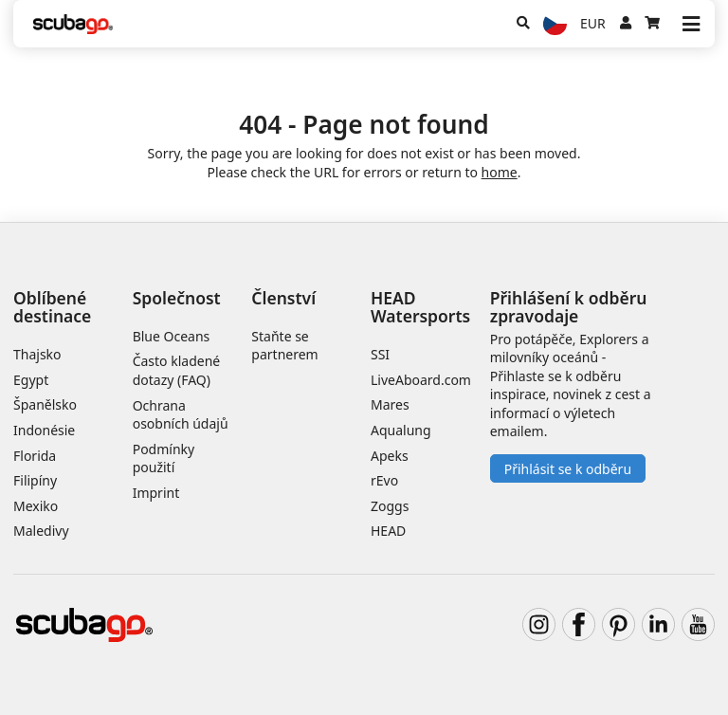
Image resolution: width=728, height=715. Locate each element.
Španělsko (45, 404)
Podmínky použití (164, 458)
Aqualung (401, 430)
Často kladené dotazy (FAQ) (177, 370)
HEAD (388, 531)
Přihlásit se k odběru (568, 469)
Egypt (31, 380)
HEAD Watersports (420, 307)
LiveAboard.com (421, 380)
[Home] (73, 24)
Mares (390, 404)
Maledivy (41, 531)
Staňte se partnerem (284, 346)
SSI (380, 354)
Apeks (390, 456)
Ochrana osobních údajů (181, 415)
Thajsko (37, 354)
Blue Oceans (172, 336)
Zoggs (390, 506)
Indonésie (44, 430)
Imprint (156, 493)
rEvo (384, 480)
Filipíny (35, 480)
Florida (35, 456)
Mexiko (36, 506)
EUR (593, 23)
